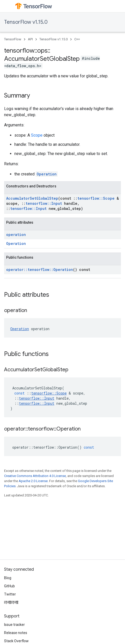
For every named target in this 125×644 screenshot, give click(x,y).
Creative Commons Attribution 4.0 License (35, 476)
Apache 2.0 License (33, 481)
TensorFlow (13, 39)
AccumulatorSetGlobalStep (32, 198)
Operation (47, 174)
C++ (77, 39)
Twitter (10, 594)
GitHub (9, 586)
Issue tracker (14, 625)
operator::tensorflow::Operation (40, 270)
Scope (37, 135)
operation (16, 235)
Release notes (16, 633)
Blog (8, 578)
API (30, 39)
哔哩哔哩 (11, 602)
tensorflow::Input (44, 203)
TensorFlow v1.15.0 (26, 22)
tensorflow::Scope (96, 198)
